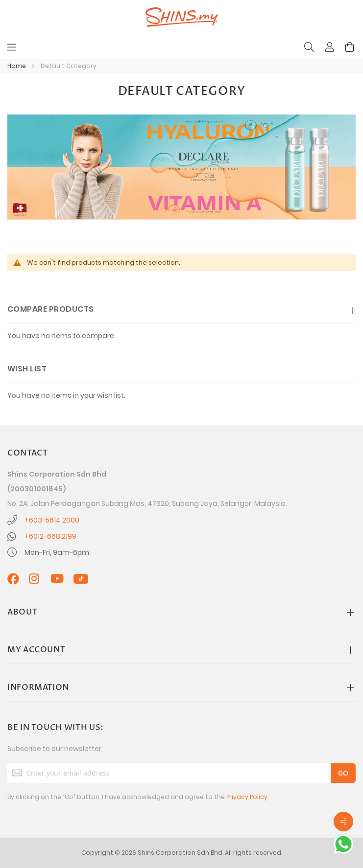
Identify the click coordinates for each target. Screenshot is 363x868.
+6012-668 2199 (50, 536)
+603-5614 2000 (52, 520)
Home (17, 66)
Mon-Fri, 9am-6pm (57, 552)
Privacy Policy (247, 797)
